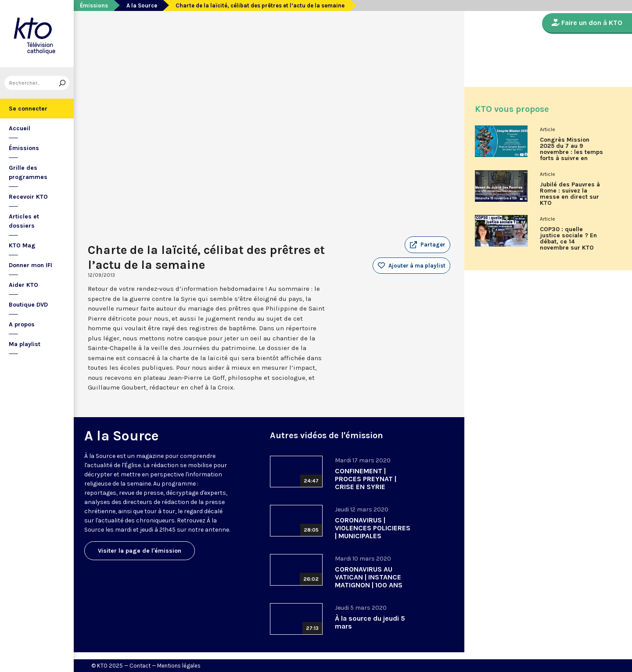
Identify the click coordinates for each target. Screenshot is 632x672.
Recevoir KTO (28, 197)
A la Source (142, 5)
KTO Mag (22, 245)
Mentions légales (179, 666)
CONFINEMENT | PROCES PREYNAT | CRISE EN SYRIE (366, 479)
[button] (427, 245)
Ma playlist (25, 344)
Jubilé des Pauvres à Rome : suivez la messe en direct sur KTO (570, 194)
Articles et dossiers (24, 221)
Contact (140, 666)
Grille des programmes (28, 172)
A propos (22, 324)
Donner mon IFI (31, 265)
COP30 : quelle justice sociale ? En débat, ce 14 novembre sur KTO (568, 239)
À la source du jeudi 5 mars (370, 622)
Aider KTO (23, 285)
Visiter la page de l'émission (140, 551)
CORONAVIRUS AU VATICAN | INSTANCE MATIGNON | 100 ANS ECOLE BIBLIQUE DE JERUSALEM (369, 585)
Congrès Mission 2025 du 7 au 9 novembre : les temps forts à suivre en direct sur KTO (571, 152)
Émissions (24, 148)
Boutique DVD (28, 305)
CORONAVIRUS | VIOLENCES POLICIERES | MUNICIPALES (373, 528)
